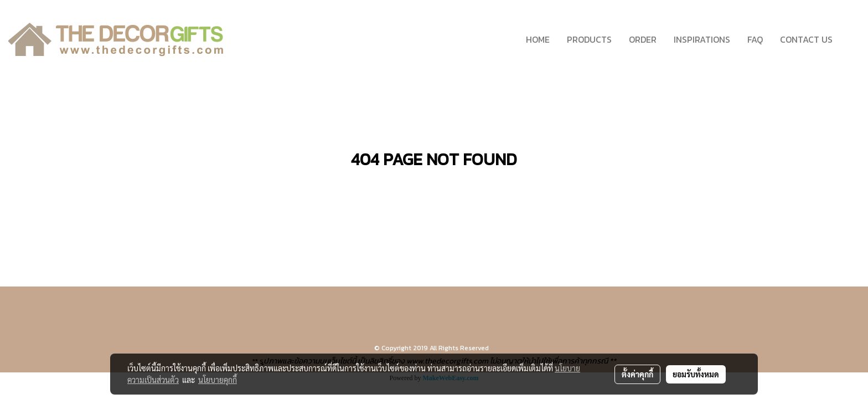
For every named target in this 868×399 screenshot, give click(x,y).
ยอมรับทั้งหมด (696, 374)
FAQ (755, 39)
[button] (851, 39)
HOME (538, 39)
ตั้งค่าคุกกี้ (637, 374)
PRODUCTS (589, 39)
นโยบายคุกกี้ (218, 380)
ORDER (643, 39)
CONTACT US (806, 39)
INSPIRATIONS (702, 39)
